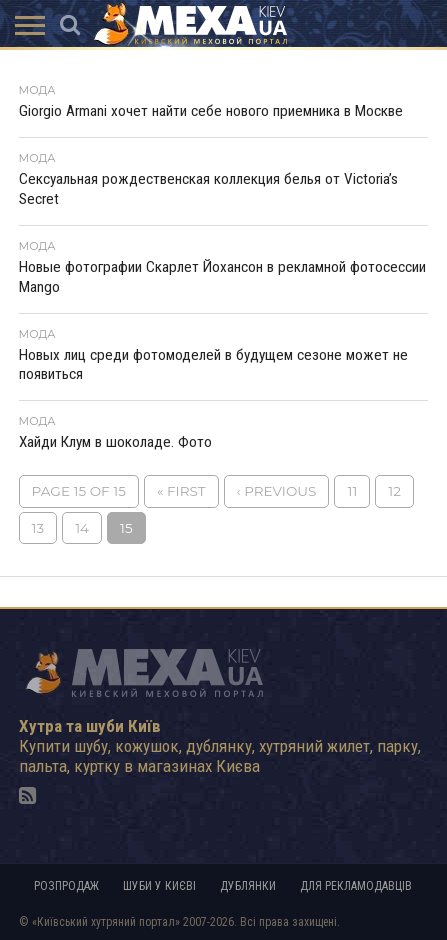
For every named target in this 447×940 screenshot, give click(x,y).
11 (352, 491)
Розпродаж (66, 886)
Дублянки (248, 886)
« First (181, 491)
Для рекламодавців (356, 886)
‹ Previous (277, 491)
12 (394, 491)
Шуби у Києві (159, 886)
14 (82, 528)
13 (38, 528)
